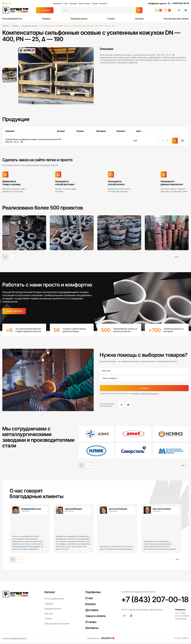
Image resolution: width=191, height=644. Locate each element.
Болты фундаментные (12, 19)
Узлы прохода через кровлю (176, 19)
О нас (65, 3)
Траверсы (46, 19)
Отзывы (95, 3)
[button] (13, 258)
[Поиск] (139, 10)
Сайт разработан (101, 639)
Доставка (73, 3)
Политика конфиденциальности (15, 639)
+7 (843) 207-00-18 (178, 3)
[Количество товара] (163, 141)
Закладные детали (79, 19)
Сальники (139, 19)
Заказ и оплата (84, 3)
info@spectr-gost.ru (157, 3)
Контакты (103, 3)
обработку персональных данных (145, 395)
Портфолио (57, 3)
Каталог (46, 10)
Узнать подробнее (14, 312)
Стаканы (111, 19)
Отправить (144, 389)
